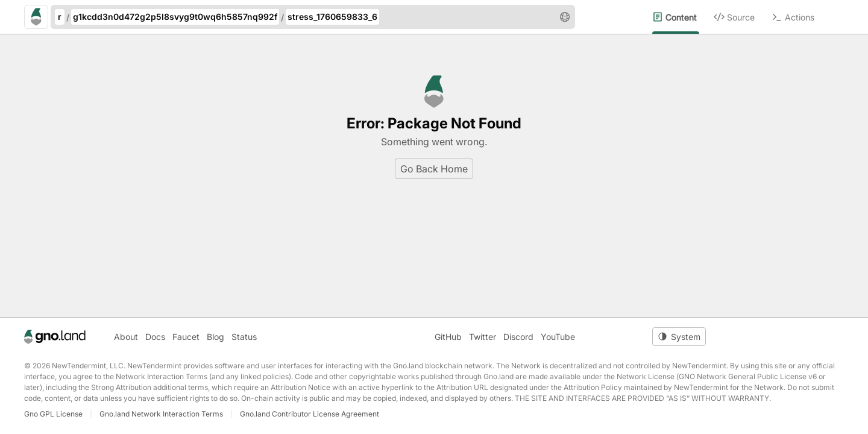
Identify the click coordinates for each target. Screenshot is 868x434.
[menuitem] (683, 17)
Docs (155, 337)
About (126, 337)
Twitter (483, 337)
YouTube (558, 337)
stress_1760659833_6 (332, 17)
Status (244, 337)
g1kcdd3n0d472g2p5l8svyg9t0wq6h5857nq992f (175, 17)
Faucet (186, 337)
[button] (565, 17)
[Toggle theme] (679, 337)
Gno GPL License (53, 414)
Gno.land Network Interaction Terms (161, 414)
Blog (215, 337)
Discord (518, 337)
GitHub (448, 337)
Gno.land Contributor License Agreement (310, 414)
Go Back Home (434, 169)
